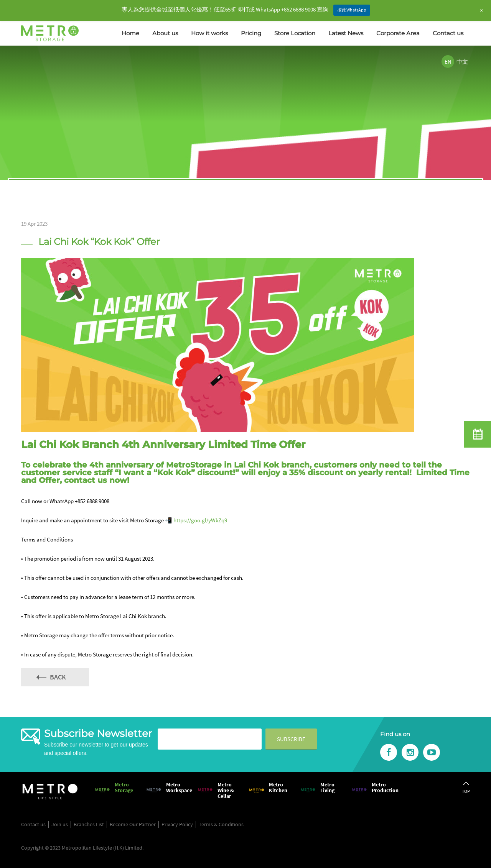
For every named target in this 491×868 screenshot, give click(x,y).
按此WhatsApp (352, 10)
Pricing (251, 33)
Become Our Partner (133, 824)
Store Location (295, 33)
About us (165, 33)
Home (130, 33)
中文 (462, 62)
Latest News (346, 33)
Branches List (89, 824)
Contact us (448, 33)
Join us (60, 824)
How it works (209, 33)
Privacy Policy (177, 824)
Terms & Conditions (221, 824)
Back (58, 677)
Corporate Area (398, 33)
